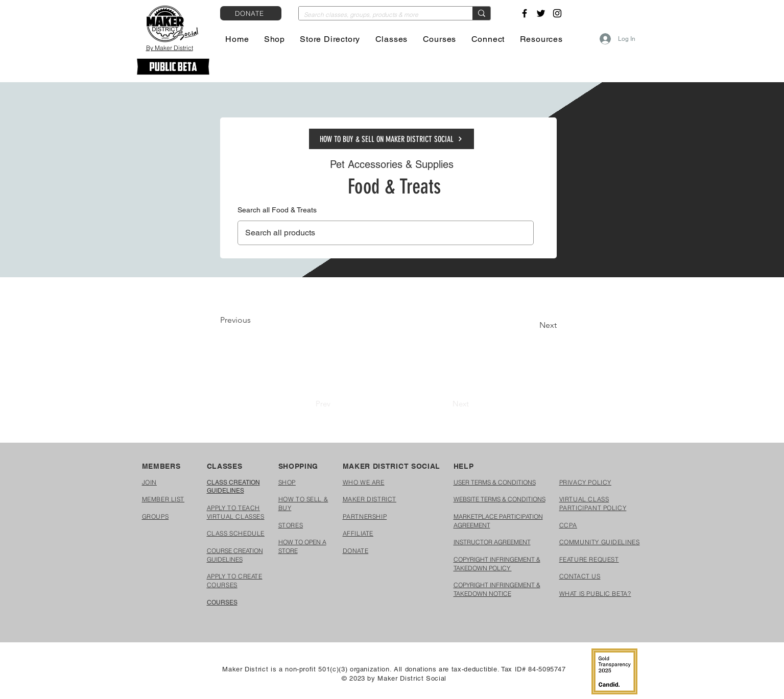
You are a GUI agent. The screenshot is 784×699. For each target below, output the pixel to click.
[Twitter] (541, 13)
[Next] (531, 325)
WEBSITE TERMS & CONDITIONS (500, 499)
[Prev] (323, 403)
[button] (275, 39)
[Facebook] (525, 13)
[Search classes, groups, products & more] (377, 15)
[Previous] (254, 320)
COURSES (222, 602)
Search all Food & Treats (277, 210)
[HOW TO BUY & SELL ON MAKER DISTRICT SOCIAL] (391, 139)
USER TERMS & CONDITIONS (495, 482)
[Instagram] (557, 13)
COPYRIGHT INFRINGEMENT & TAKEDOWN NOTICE (497, 589)
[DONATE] (251, 13)
